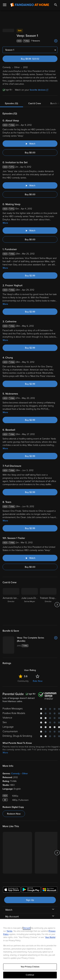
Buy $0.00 (30, 153)
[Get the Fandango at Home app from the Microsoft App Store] (49, 890)
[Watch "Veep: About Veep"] (30, 144)
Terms (9, 931)
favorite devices (39, 90)
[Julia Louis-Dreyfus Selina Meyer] (30, 605)
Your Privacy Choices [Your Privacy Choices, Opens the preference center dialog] (30, 967)
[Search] (56, 5)
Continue (30, 975)
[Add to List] (56, 41)
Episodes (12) (12, 103)
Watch (9, 910)
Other (25, 774)
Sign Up (30, 900)
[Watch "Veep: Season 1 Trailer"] (30, 558)
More (5, 223)
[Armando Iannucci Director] (11, 605)
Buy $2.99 (30, 276)
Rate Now (38, 681)
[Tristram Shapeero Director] (48, 605)
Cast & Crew (35, 103)
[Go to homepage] (30, 5)
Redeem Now (14, 814)
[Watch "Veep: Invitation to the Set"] (30, 185)
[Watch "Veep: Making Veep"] (30, 231)
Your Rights (50, 937)
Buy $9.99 (36, 59)
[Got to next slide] (57, 605)
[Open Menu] (5, 5)
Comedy (15, 774)
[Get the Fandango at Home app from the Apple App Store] (12, 890)
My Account (12, 917)
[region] (30, 949)
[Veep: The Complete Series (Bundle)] (37, 639)
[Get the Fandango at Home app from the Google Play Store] (31, 890)
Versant (27, 928)
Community (23, 681)
